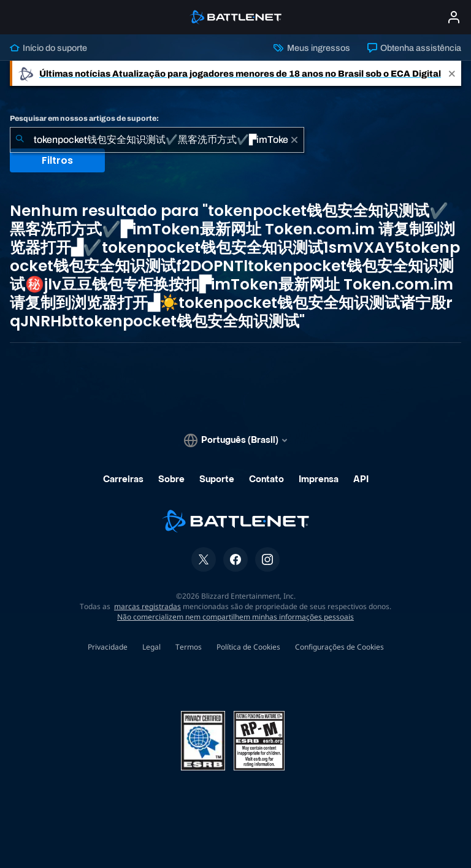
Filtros (57, 160)
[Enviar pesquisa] (20, 140)
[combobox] (157, 140)
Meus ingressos (312, 48)
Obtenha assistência (414, 48)
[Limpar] (294, 140)
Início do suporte (48, 48)
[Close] (452, 73)
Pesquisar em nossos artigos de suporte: (84, 118)
